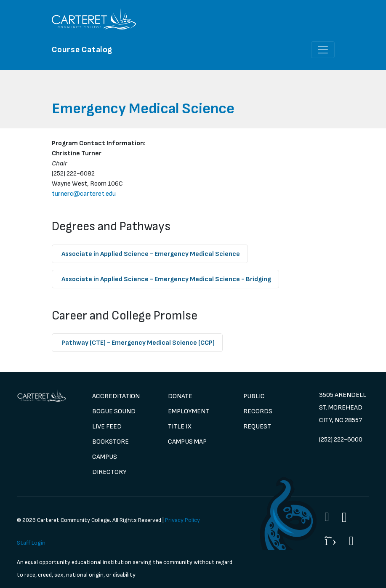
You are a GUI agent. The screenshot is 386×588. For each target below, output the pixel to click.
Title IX (180, 427)
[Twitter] (330, 541)
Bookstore (110, 442)
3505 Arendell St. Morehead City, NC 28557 (343, 408)
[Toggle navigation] (323, 50)
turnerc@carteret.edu (84, 194)
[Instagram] (344, 517)
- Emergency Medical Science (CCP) (138, 343)
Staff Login (31, 543)
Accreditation (116, 396)
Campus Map (187, 442)
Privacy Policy (182, 520)
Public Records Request (258, 411)
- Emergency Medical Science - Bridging (166, 279)
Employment (189, 411)
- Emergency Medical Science (151, 254)
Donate (180, 396)
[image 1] (42, 396)
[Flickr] (351, 541)
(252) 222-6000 (341, 440)
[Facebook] (327, 517)
